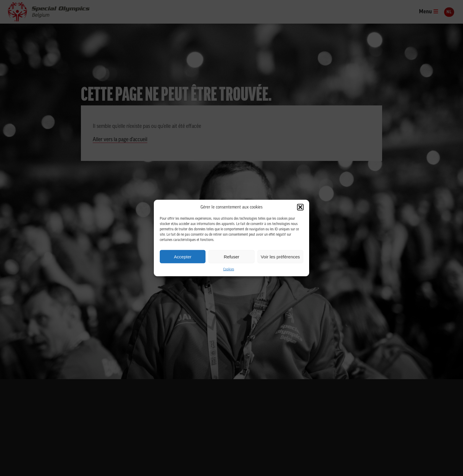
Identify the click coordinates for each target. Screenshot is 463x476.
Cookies (229, 270)
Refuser (232, 256)
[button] (300, 207)
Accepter (183, 256)
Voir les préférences (280, 256)
